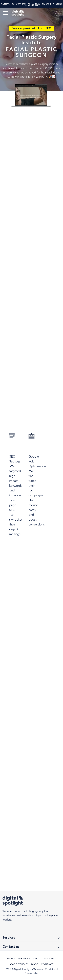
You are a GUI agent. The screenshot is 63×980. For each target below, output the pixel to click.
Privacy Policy (32, 973)
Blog (35, 964)
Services (24, 959)
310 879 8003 (32, 6)
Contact (47, 964)
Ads (40, 28)
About (37, 959)
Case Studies (19, 964)
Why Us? (50, 959)
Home (11, 959)
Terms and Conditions (45, 969)
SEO (48, 28)
